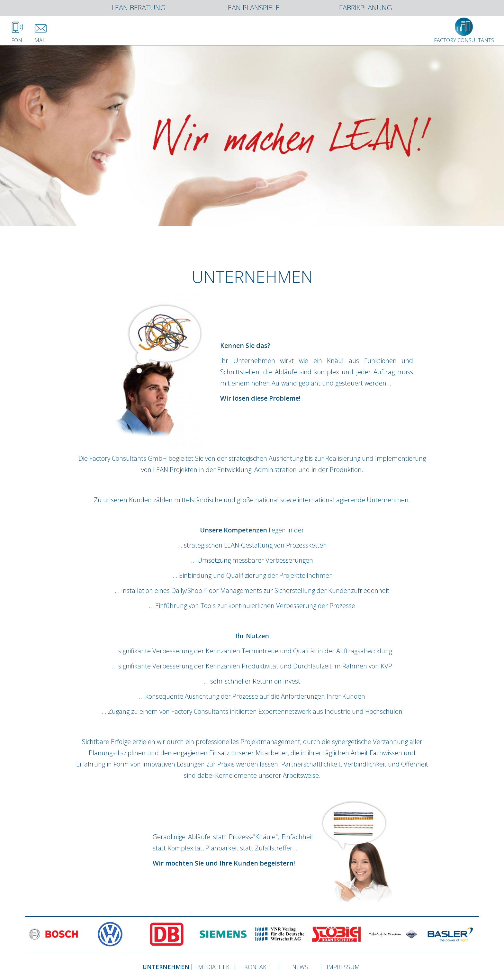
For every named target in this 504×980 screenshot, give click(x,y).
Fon (17, 38)
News (300, 967)
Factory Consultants (464, 38)
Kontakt (257, 967)
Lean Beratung (139, 8)
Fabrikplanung (366, 8)
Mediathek (214, 967)
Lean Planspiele (252, 8)
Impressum (343, 967)
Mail (41, 38)
